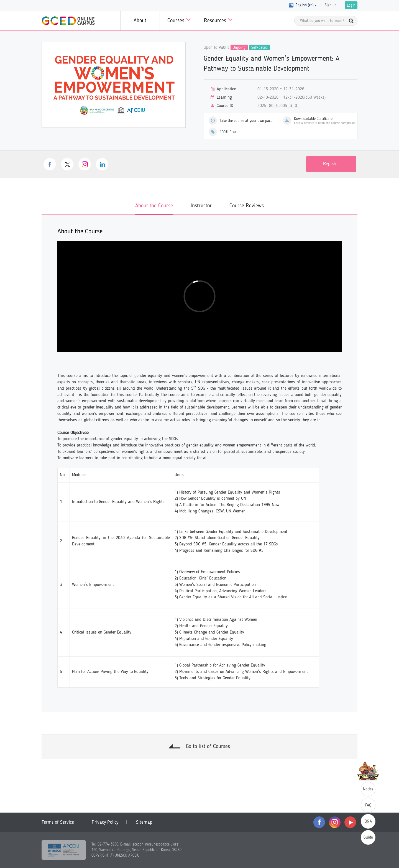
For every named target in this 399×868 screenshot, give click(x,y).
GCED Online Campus (68, 21)
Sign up (331, 5)
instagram (85, 164)
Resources (218, 20)
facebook (50, 164)
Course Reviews (247, 206)
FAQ (368, 806)
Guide (368, 838)
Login (351, 6)
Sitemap (144, 822)
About (140, 21)
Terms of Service (58, 822)
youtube (350, 822)
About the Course (154, 206)
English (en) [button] (303, 5)
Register (331, 164)
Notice (368, 789)
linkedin (102, 164)
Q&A (368, 822)
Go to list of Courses (208, 747)
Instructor (201, 206)
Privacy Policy (105, 822)
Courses (179, 20)
